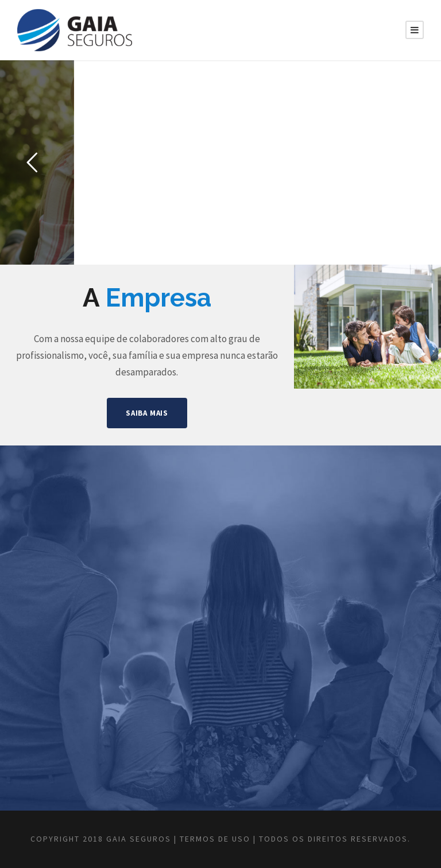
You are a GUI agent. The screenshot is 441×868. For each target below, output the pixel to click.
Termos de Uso (215, 839)
